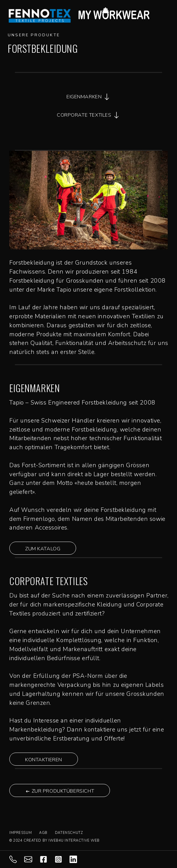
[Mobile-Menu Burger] (164, 13)
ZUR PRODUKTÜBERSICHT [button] (60, 791)
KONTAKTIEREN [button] (44, 760)
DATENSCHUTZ (69, 833)
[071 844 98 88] (17, 859)
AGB (43, 833)
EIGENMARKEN (88, 97)
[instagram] (62, 859)
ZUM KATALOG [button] (43, 549)
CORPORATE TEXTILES (88, 115)
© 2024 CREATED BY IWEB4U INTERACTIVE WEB (54, 841)
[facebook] (47, 859)
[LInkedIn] (77, 859)
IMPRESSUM (20, 833)
